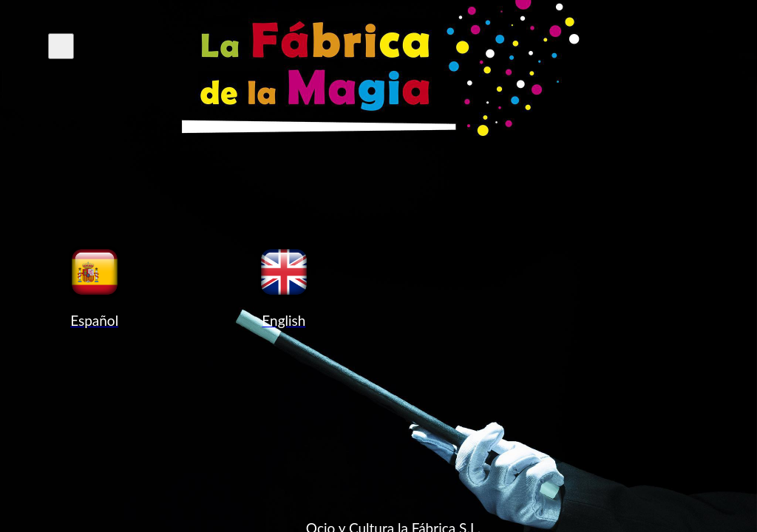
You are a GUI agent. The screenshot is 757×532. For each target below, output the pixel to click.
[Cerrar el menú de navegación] (61, 46)
